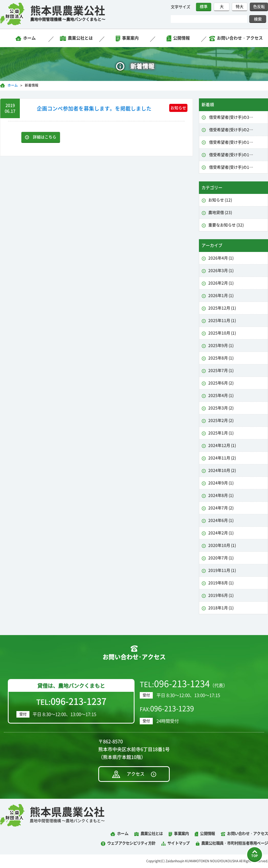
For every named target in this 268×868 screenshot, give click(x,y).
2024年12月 (222, 445)
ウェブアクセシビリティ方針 (131, 843)
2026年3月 (221, 271)
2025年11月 (222, 321)
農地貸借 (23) (220, 213)
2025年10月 (222, 333)
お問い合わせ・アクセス (240, 38)
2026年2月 (221, 283)
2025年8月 (221, 358)
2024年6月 (221, 520)
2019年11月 (222, 570)
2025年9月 (221, 346)
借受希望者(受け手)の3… (231, 117)
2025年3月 (221, 408)
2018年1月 (221, 608)
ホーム (29, 38)
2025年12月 (222, 308)
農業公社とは (80, 38)
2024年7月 (221, 508)
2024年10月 (222, 470)
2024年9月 (221, 483)
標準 (204, 7)
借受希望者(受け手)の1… (231, 142)
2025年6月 (221, 383)
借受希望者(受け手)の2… (231, 130)
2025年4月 (221, 395)
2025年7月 (221, 370)
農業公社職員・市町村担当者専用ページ (235, 843)
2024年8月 (221, 495)
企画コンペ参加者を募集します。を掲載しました (94, 109)
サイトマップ (179, 843)
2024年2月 (221, 533)
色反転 (259, 7)
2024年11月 (222, 458)
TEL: (71, 701)
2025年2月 (221, 420)
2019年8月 (221, 583)
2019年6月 (221, 595)
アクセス (136, 774)
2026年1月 (221, 296)
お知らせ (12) (220, 200)
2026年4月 (221, 258)
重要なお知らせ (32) (226, 225)
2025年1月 (221, 433)
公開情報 (181, 38)
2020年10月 (222, 545)
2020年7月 (221, 558)
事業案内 (130, 38)
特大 (240, 7)
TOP (255, 856)
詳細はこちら (45, 137)
